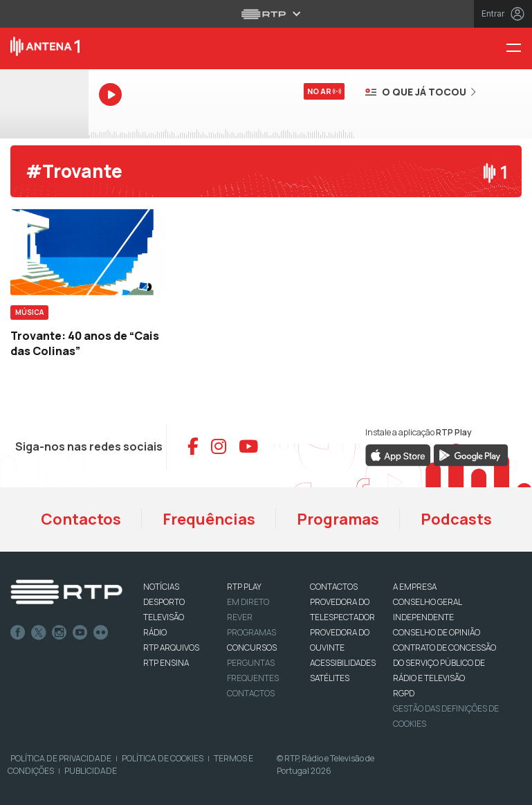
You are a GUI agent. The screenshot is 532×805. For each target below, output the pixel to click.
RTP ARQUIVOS (171, 648)
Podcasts (456, 519)
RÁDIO (155, 632)
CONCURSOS (252, 648)
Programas (338, 519)
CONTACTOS (334, 587)
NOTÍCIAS (161, 587)
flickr (101, 633)
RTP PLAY (244, 587)
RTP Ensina (166, 663)
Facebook (18, 633)
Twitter (39, 633)
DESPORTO (164, 602)
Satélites (330, 678)
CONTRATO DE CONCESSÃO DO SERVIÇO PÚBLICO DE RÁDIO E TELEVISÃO (444, 663)
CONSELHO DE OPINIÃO (437, 632)
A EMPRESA (415, 587)
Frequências (209, 519)
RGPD (404, 693)
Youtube (80, 633)
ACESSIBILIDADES (343, 663)
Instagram (59, 633)
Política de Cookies (163, 758)
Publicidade (91, 771)
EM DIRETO (248, 602)
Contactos (81, 519)
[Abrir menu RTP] (266, 14)
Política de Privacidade (61, 758)
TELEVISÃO (164, 617)
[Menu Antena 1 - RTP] (519, 49)
